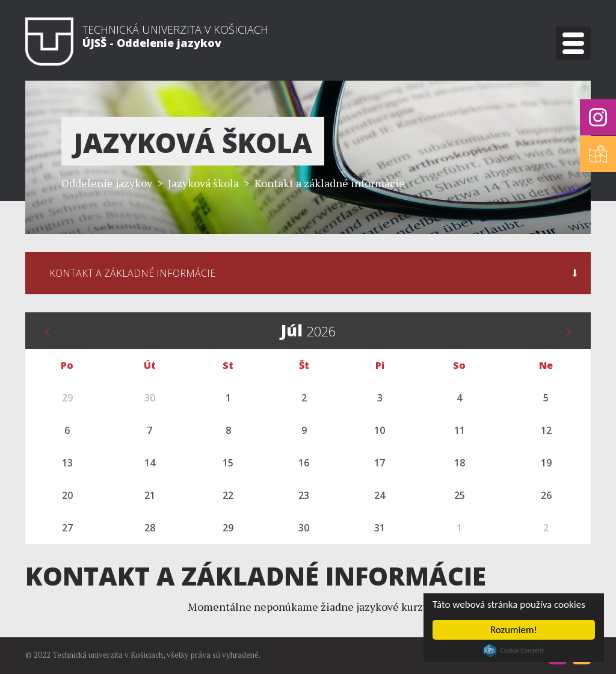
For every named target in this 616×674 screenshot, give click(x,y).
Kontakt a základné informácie (330, 183)
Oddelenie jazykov (107, 183)
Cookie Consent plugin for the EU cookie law (514, 651)
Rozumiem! (514, 630)
